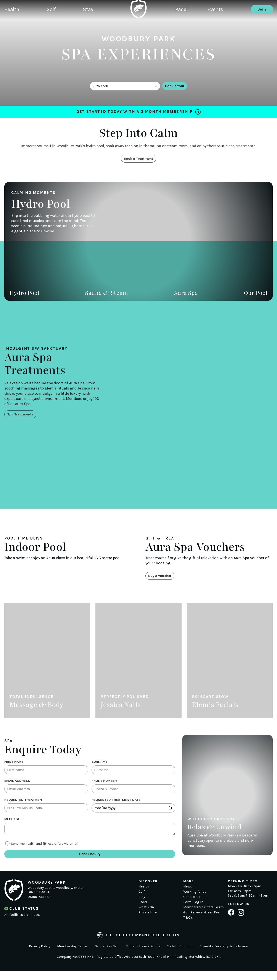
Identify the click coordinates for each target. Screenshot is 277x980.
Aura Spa (186, 295)
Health (13, 25)
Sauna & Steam (107, 295)
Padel (182, 25)
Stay (96, 25)
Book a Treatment (139, 160)
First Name (14, 765)
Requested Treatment (24, 805)
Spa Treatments (23, 416)
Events (220, 25)
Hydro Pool (24, 295)
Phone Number (104, 785)
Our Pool (256, 295)
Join (262, 25)
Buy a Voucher (162, 578)
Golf (55, 25)
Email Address (17, 785)
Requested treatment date (116, 805)
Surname (99, 765)
